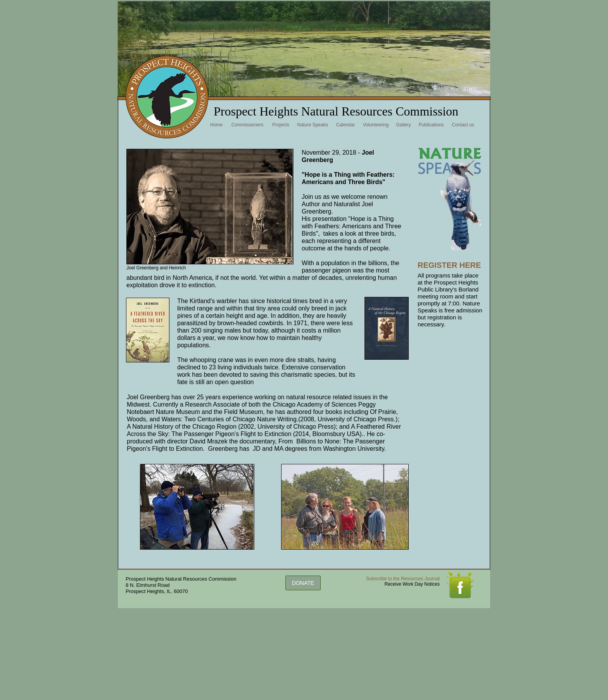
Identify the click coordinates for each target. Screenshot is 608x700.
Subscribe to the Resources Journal (403, 579)
